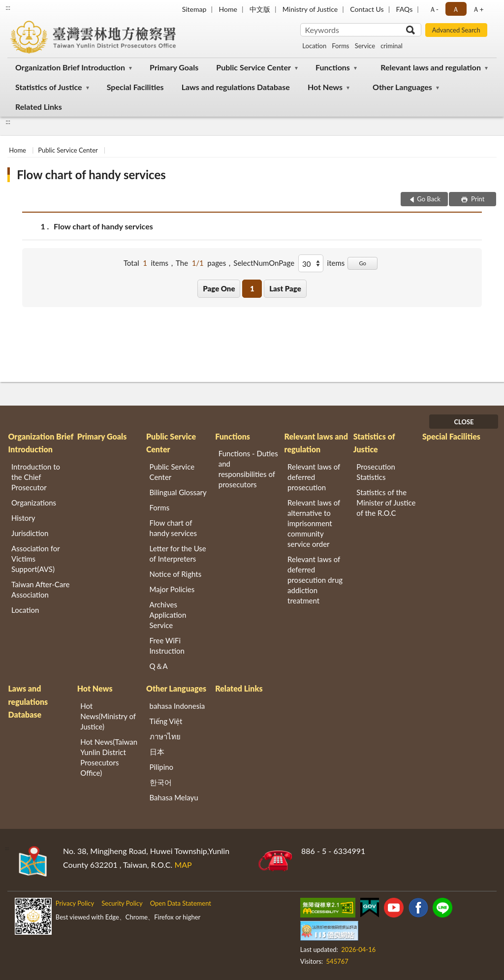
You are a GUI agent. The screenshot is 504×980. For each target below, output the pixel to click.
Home (228, 9)
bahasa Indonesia (177, 706)
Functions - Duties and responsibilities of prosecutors (248, 469)
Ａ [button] (456, 9)
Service (365, 46)
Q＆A (159, 666)
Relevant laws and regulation (431, 67)
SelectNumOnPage (264, 263)
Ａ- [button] (434, 9)
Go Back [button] (429, 199)
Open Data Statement (181, 903)
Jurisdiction (30, 533)
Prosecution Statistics (376, 472)
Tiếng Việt (166, 721)
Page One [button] (219, 288)
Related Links (39, 107)
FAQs (405, 9)
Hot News (325, 87)
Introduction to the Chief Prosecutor (36, 477)
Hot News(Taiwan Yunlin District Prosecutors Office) (109, 757)
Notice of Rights (176, 574)
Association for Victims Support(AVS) (35, 559)
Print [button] (477, 199)
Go (362, 263)
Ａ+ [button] (478, 9)
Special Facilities (135, 87)
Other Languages (402, 87)
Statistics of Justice (49, 87)
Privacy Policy (75, 903)
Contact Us (367, 9)
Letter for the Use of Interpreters (178, 553)
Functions (333, 67)
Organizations (34, 503)
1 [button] (252, 288)
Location (314, 46)
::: (8, 7)
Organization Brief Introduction (70, 67)
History (23, 518)
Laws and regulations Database (236, 87)
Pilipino (162, 767)
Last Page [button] (285, 288)
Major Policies (172, 589)
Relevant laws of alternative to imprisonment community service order (314, 523)
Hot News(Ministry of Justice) (108, 716)
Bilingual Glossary (178, 492)
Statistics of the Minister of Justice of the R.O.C (386, 503)
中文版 (260, 9)
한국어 (161, 782)
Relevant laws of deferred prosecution (314, 477)
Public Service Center (253, 67)
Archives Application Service (168, 615)
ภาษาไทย (165, 736)
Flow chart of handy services (91, 174)
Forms (340, 46)
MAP (183, 865)
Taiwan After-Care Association (40, 589)
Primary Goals (174, 67)
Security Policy (122, 903)
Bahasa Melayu (174, 797)
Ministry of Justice (310, 9)
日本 (157, 752)
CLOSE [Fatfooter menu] (464, 422)
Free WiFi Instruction (167, 646)
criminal (392, 46)
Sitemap (194, 9)
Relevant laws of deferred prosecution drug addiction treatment (315, 580)
